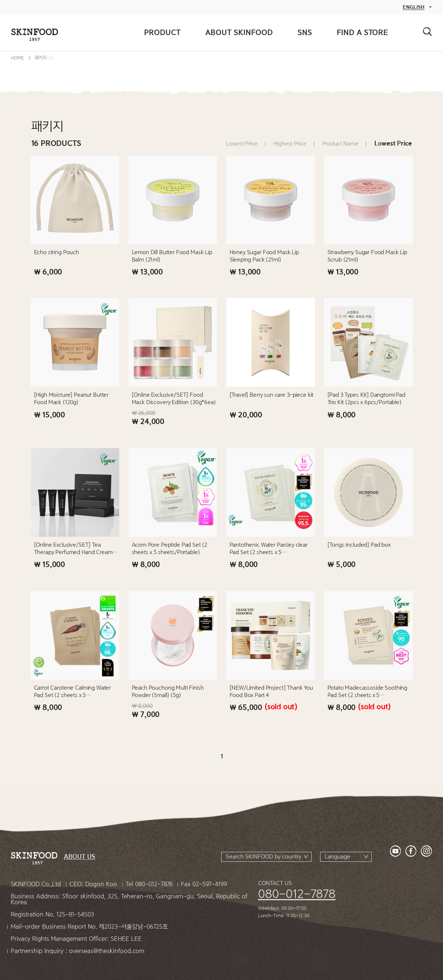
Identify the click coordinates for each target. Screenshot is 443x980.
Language (338, 857)
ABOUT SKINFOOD (239, 32)
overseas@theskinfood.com (107, 951)
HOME (17, 58)
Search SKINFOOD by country (264, 857)
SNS (305, 32)
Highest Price (290, 144)
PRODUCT (162, 32)
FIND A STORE (362, 32)
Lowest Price (242, 144)
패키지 (41, 58)
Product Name (340, 144)
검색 (427, 32)
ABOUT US (80, 857)
